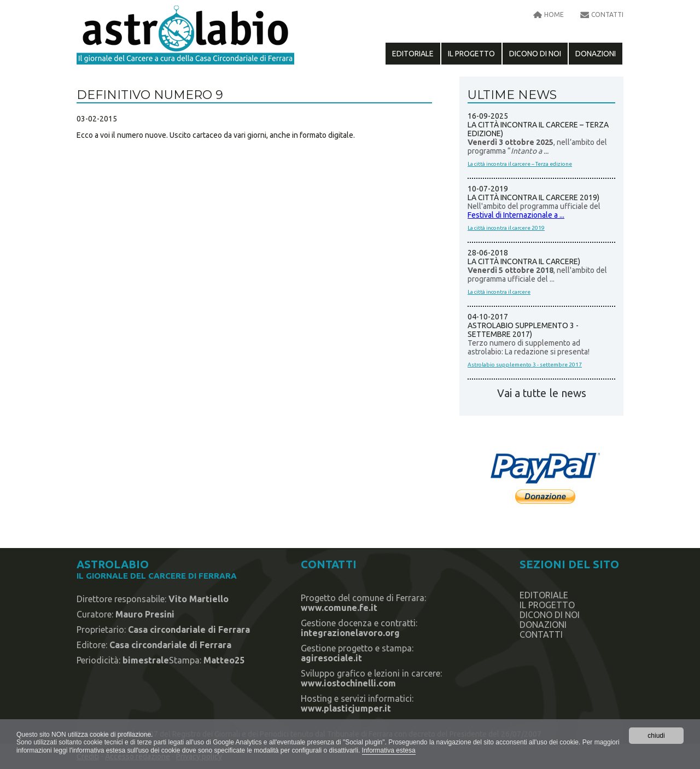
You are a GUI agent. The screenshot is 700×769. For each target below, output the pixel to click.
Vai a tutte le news (542, 393)
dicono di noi (535, 54)
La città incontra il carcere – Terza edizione (520, 164)
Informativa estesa (389, 750)
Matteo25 (224, 660)
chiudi (656, 736)
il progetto (471, 54)
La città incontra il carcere (499, 292)
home (554, 14)
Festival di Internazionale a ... (516, 215)
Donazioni (596, 54)
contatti (607, 14)
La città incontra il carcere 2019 (506, 228)
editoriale (413, 54)
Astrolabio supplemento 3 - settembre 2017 (525, 365)
